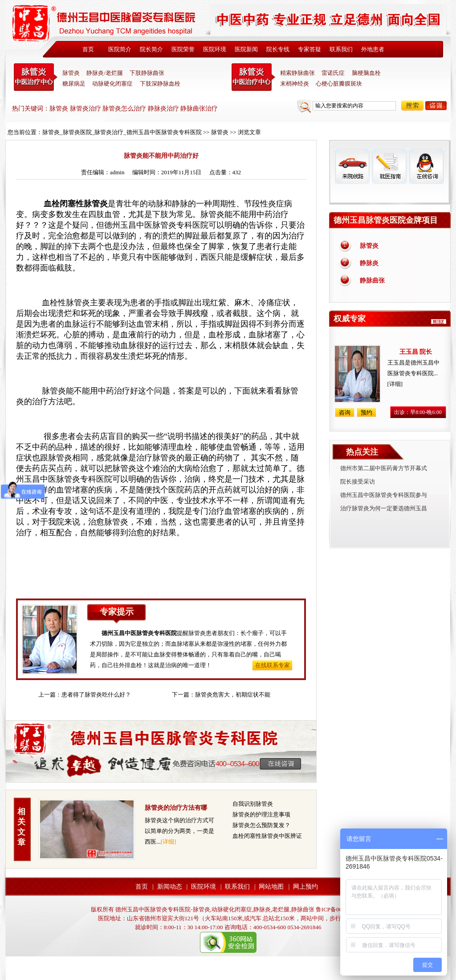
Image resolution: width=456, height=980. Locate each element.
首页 (88, 49)
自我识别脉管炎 (253, 804)
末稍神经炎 (253, 77)
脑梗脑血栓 (366, 73)
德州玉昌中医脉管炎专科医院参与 (384, 495)
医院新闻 (246, 49)
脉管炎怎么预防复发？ (261, 825)
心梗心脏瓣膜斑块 (339, 84)
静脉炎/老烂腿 (105, 73)
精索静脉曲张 (297, 73)
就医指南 (389, 166)
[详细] (169, 842)
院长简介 (151, 49)
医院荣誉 (183, 49)
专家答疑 (309, 49)
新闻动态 (170, 887)
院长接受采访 (358, 482)
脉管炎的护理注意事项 (261, 814)
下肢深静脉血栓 (160, 84)
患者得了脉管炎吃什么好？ (96, 695)
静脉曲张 (372, 281)
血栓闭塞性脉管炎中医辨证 (267, 836)
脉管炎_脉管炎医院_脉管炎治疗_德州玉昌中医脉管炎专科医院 (122, 132)
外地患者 (373, 49)
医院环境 (215, 49)
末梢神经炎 (295, 84)
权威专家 (350, 319)
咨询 (436, 106)
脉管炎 (71, 73)
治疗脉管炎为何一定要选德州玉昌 (384, 508)
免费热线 (390, 194)
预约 (366, 412)
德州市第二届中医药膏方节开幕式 (384, 468)
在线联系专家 (273, 665)
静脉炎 (369, 263)
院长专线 (278, 49)
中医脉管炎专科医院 (36, 77)
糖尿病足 (74, 84)
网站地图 (271, 887)
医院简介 (120, 49)
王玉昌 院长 (416, 352)
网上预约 (305, 887)
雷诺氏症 (333, 73)
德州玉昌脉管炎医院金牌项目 (386, 220)
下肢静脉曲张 (147, 73)
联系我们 (341, 49)
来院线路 (352, 166)
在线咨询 (426, 166)
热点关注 (362, 452)
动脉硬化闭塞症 (112, 84)
